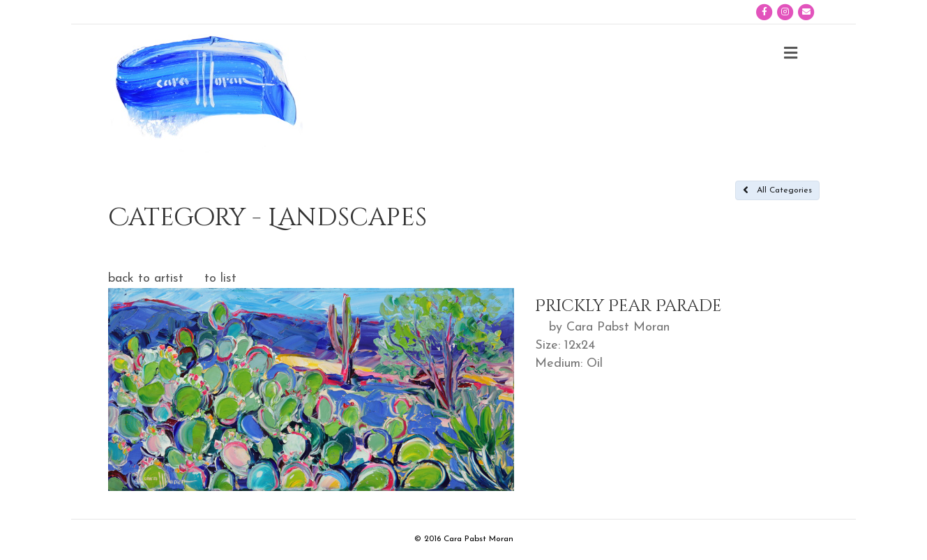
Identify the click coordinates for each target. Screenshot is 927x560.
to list (220, 279)
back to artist (146, 279)
